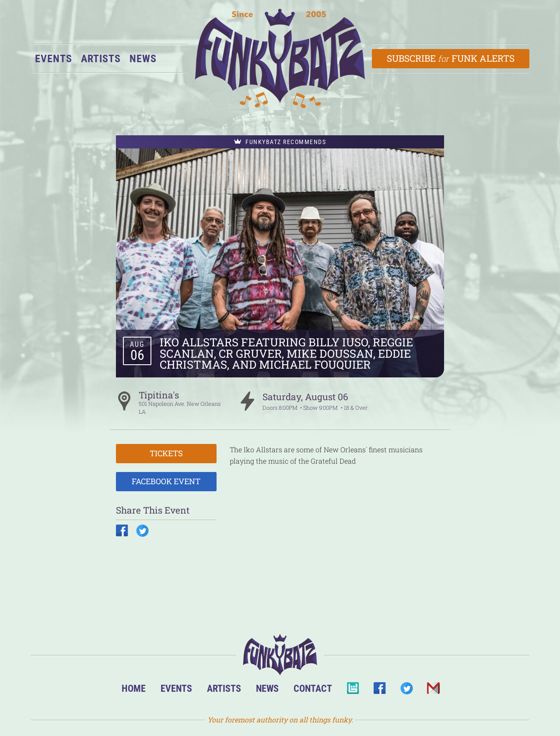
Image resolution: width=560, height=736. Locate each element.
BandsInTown (353, 691)
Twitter (406, 691)
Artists (101, 59)
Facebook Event (166, 481)
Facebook (380, 691)
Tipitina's (159, 395)
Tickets (166, 453)
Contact (313, 688)
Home (134, 688)
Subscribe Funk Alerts (451, 58)
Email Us (433, 691)
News (143, 59)
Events (54, 59)
